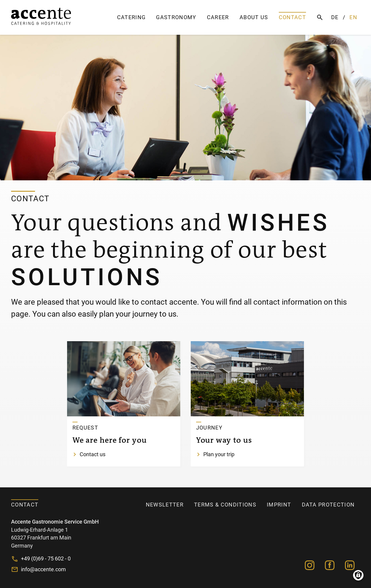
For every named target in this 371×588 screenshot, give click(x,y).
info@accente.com (43, 569)
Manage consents (358, 575)
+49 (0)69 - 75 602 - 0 (46, 559)
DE (335, 17)
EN (353, 17)
